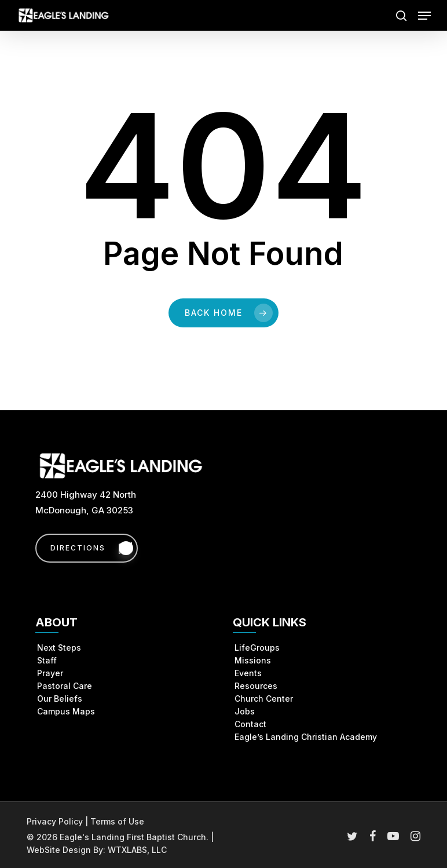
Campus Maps (66, 711)
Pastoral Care (65, 686)
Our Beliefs (60, 699)
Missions (253, 660)
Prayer (50, 673)
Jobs (245, 711)
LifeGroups (257, 648)
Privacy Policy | (58, 821)
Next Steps (59, 648)
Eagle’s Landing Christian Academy (306, 737)
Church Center (264, 699)
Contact (250, 724)
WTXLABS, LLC (137, 850)
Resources (256, 686)
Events (248, 673)
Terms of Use (117, 821)
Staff (47, 660)
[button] (424, 16)
